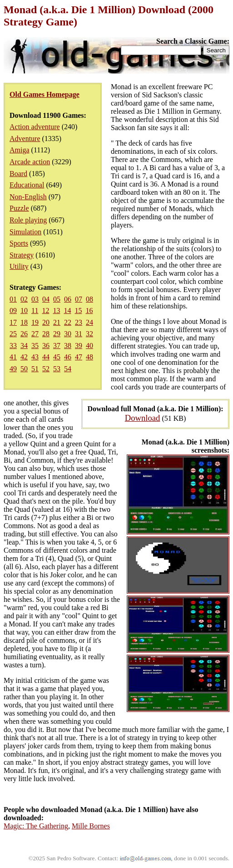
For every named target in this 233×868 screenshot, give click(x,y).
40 (89, 346)
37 (57, 346)
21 (57, 322)
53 (57, 369)
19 (35, 322)
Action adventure (35, 127)
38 (68, 346)
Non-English (28, 197)
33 (13, 346)
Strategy (22, 255)
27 (35, 334)
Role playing (28, 220)
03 (35, 299)
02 (24, 299)
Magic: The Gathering (36, 826)
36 (46, 346)
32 (89, 334)
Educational (27, 185)
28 (46, 334)
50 (24, 369)
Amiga (20, 150)
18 (24, 322)
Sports (19, 243)
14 (67, 310)
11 (35, 310)
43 (35, 357)
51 (35, 369)
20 (46, 322)
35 (35, 346)
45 (57, 357)
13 (56, 310)
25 (13, 334)
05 (57, 299)
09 (13, 310)
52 (46, 369)
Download (143, 418)
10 (24, 310)
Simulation (25, 232)
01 (13, 299)
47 (79, 357)
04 (46, 299)
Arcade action (30, 162)
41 (13, 357)
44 (46, 357)
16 (89, 310)
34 (24, 346)
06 (68, 299)
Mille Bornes (91, 826)
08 (89, 299)
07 (79, 299)
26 (24, 334)
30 (68, 334)
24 (89, 322)
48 (89, 357)
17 (13, 322)
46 (68, 357)
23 (79, 322)
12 (45, 310)
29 (57, 334)
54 (68, 369)
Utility (19, 266)
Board (18, 174)
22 (68, 322)
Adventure (25, 139)
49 (13, 369)
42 (24, 357)
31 (79, 334)
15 (78, 310)
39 (79, 346)
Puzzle (19, 208)
